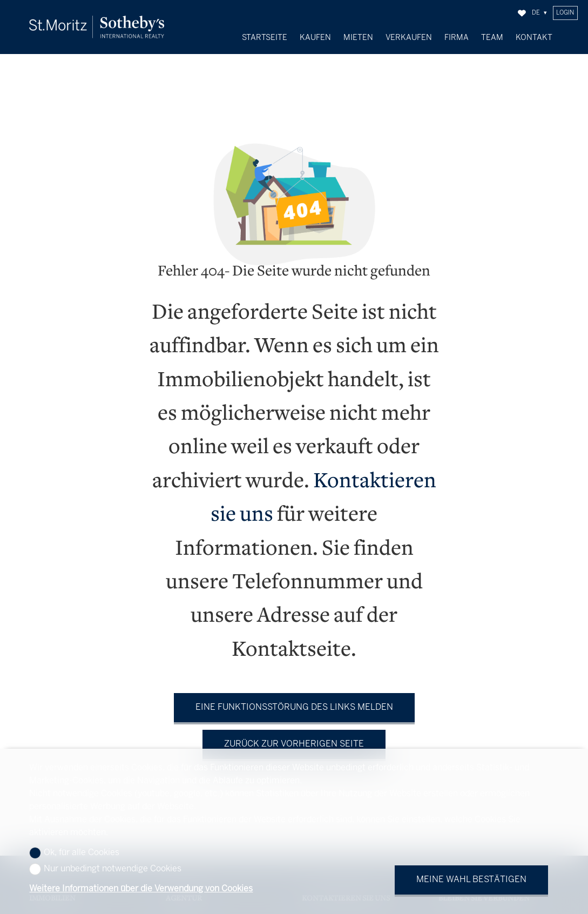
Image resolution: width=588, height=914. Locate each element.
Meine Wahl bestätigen (471, 880)
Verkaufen (409, 38)
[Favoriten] (522, 13)
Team (492, 38)
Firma (457, 38)
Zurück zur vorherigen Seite (294, 736)
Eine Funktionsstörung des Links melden (294, 699)
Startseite (265, 38)
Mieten (358, 38)
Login (565, 13)
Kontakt (534, 38)
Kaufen (315, 38)
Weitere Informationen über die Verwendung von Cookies (141, 889)
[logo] (97, 27)
